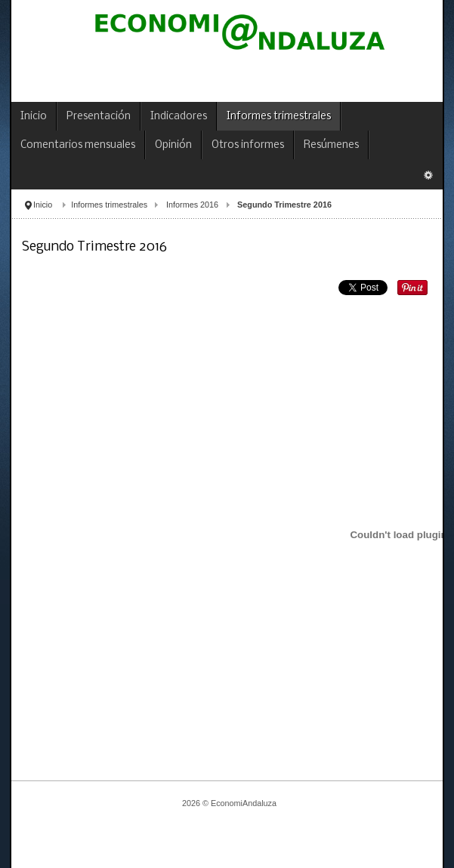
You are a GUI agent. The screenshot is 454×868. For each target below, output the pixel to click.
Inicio (43, 205)
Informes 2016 (192, 205)
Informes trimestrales (109, 205)
